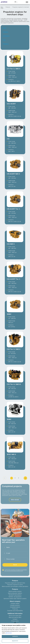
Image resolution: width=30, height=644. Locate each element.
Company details (15, 604)
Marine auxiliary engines (15, 592)
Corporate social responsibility (15, 611)
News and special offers (15, 618)
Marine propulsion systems (15, 593)
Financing (15, 609)
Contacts (15, 619)
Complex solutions (15, 605)
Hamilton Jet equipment (15, 597)
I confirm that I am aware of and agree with (16, 571)
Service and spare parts (15, 616)
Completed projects (15, 607)
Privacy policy (15, 621)
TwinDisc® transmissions (15, 595)
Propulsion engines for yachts (15, 585)
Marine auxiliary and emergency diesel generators (15, 587)
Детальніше (9, 633)
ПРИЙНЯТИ (15, 637)
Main (2, 7)
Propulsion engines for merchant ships (15, 583)
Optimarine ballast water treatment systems (15, 599)
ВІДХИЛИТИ (15, 641)
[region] (15, 634)
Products (8, 7)
